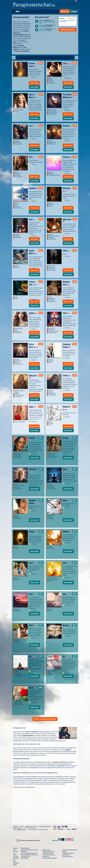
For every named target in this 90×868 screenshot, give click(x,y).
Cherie (33, 438)
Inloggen (74, 12)
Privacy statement (17, 828)
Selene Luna (32, 65)
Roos (32, 688)
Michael (33, 471)
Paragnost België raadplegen (50, 858)
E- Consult (16, 856)
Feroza (67, 157)
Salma (33, 314)
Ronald (67, 126)
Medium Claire (34, 502)
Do (65, 656)
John (66, 313)
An (32, 656)
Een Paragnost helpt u (68, 856)
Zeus (67, 470)
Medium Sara (66, 283)
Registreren (65, 11)
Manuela (67, 190)
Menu (17, 12)
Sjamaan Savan (67, 346)
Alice (34, 625)
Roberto (66, 408)
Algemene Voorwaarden (22, 51)
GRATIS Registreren (68, 30)
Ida (65, 594)
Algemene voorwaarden (45, 826)
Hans (66, 500)
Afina (66, 251)
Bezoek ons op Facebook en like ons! (28, 841)
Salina (33, 532)
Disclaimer (16, 826)
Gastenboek (16, 858)
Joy (32, 126)
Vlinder (67, 532)
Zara (32, 563)
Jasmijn (33, 188)
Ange (32, 407)
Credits (15, 855)
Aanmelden (16, 863)
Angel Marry (33, 252)
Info (14, 860)
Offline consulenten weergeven (45, 719)
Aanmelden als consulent (31, 826)
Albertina (67, 220)
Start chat (34, 83)
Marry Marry (33, 96)
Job (32, 157)
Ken (32, 219)
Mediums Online (46, 850)
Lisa (67, 63)
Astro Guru (33, 346)
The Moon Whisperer (69, 96)
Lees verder (34, 87)
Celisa (67, 375)
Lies (66, 563)
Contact (22, 826)
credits (67, 750)
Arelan (67, 438)
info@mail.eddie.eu (21, 830)
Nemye (67, 626)
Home (15, 850)
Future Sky (33, 283)
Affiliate (15, 865)
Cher (32, 594)
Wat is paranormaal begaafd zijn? (29, 853)
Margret (33, 376)
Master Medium (25, 858)
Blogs (15, 861)
